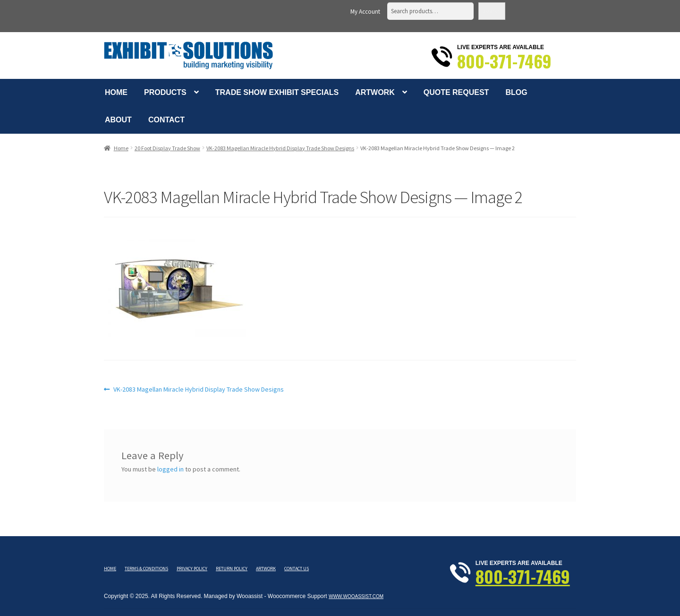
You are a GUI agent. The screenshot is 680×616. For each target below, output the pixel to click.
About (118, 120)
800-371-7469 (504, 61)
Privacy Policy (192, 569)
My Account (365, 12)
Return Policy (232, 569)
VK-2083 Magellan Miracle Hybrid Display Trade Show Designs (280, 148)
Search (492, 11)
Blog (516, 92)
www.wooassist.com (356, 596)
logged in (170, 469)
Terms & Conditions (146, 569)
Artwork (375, 92)
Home (116, 92)
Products (165, 92)
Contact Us (297, 569)
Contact (166, 120)
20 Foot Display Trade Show (167, 148)
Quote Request (456, 92)
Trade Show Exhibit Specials (277, 92)
